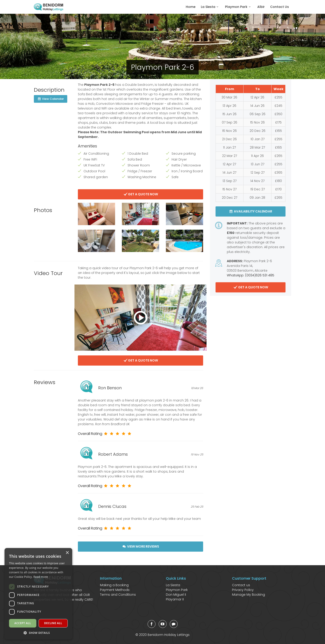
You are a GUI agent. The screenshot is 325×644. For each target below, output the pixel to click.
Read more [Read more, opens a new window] (41, 577)
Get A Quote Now (141, 194)
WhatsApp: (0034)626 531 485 (251, 275)
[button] (38, 633)
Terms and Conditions (118, 595)
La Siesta (210, 7)
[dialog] (38, 594)
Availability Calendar (251, 211)
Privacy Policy (243, 590)
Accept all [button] (23, 623)
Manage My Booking (248, 595)
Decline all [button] (53, 623)
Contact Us (280, 7)
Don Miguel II (176, 595)
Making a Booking (114, 585)
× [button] (67, 553)
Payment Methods (115, 590)
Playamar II (175, 599)
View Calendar (51, 99)
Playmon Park (238, 7)
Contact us (241, 585)
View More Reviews (140, 546)
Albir (261, 7)
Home (191, 7)
